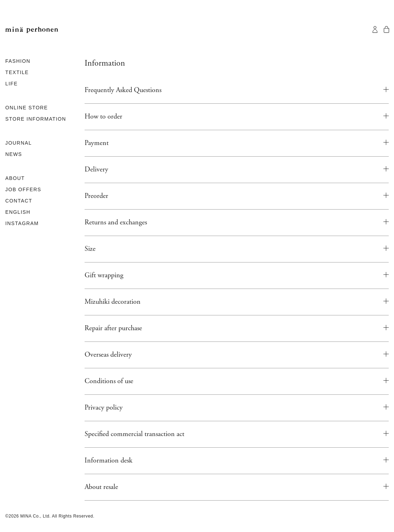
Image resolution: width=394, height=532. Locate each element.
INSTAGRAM (22, 223)
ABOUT (15, 178)
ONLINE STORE (27, 108)
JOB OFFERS (23, 189)
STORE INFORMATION (36, 119)
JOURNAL (19, 143)
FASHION (18, 61)
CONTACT (19, 201)
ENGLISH (18, 212)
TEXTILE (17, 72)
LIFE (11, 84)
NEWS (14, 154)
